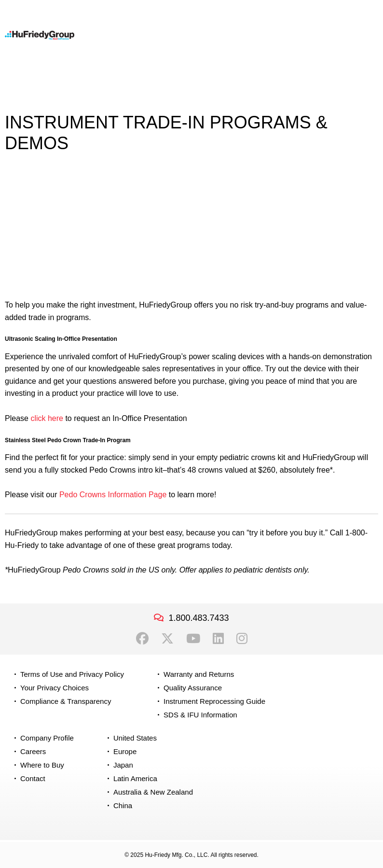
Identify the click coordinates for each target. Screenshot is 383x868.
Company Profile (47, 738)
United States (135, 738)
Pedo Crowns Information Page (113, 495)
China (123, 805)
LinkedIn (218, 639)
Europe (125, 751)
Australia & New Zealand (153, 792)
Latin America (135, 778)
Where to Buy (42, 765)
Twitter (167, 639)
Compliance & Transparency (66, 701)
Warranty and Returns (199, 674)
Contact (33, 778)
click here (48, 418)
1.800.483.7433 (198, 618)
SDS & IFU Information (200, 715)
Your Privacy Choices (55, 688)
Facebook (142, 639)
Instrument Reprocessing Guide (214, 701)
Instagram (242, 639)
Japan (123, 765)
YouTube (193, 639)
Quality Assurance (193, 688)
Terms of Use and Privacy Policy (72, 674)
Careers (33, 751)
